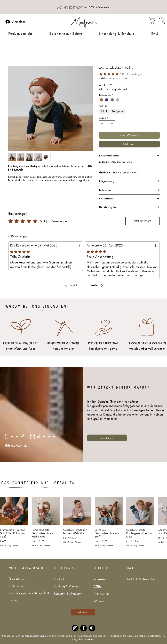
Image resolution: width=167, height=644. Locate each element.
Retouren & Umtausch (66, 593)
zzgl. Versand (119, 90)
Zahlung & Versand (66, 586)
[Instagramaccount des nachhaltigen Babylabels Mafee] (75, 628)
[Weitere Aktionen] (79, 245)
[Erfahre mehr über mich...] (18, 446)
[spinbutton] (107, 123)
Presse (13, 600)
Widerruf (99, 601)
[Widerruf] (83, 612)
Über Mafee (17, 579)
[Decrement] (102, 123)
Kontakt (59, 579)
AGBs (97, 586)
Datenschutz (101, 594)
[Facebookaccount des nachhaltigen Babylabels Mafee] (83, 628)
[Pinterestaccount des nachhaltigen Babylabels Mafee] (92, 628)
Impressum (100, 579)
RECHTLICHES (102, 568)
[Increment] (112, 123)
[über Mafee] (107, 438)
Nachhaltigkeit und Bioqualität (19, 593)
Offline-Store (17, 586)
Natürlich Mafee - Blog (136, 579)
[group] (83, 524)
